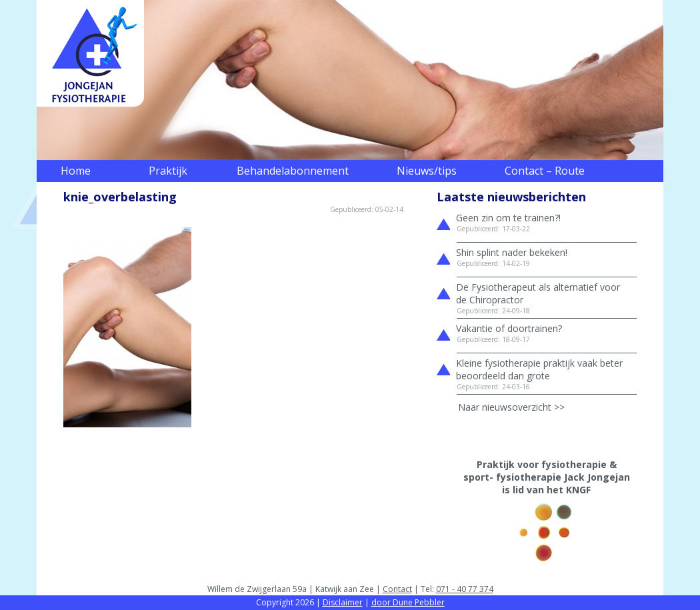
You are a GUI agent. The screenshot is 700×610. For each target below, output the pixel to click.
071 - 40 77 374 (465, 589)
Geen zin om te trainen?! (508, 218)
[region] (350, 80)
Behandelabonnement (293, 171)
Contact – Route (545, 171)
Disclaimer (343, 602)
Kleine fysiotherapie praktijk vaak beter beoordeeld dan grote (539, 369)
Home (76, 171)
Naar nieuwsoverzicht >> (511, 407)
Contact (397, 589)
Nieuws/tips (427, 171)
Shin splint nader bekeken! (512, 252)
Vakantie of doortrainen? (509, 328)
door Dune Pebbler (408, 602)
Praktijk (168, 171)
